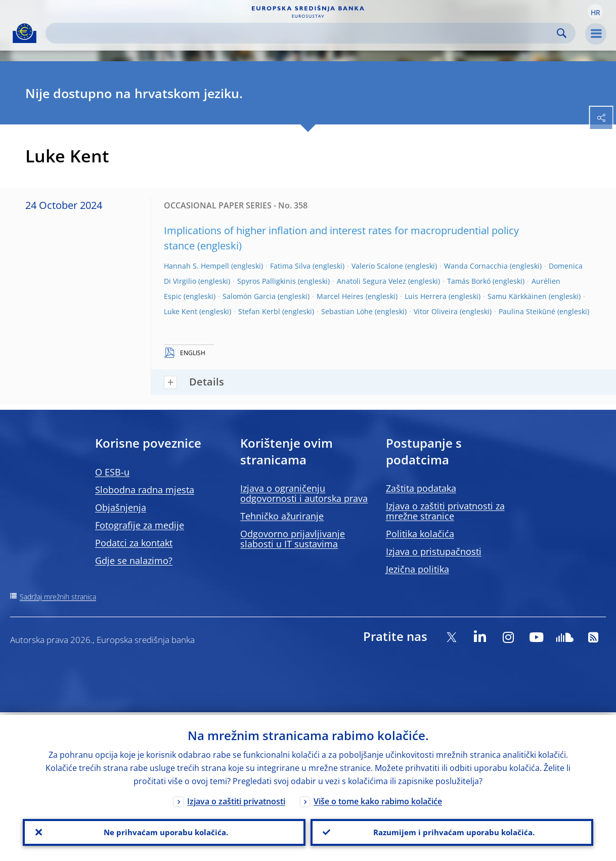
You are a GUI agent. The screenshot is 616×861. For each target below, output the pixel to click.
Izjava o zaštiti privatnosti (236, 799)
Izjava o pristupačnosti (434, 551)
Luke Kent (181, 311)
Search (562, 33)
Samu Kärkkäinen (517, 296)
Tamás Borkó (469, 281)
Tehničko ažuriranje (282, 516)
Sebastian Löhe (347, 311)
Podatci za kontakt (134, 543)
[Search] (302, 33)
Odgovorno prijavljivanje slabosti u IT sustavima (293, 539)
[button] (595, 12)
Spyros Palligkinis (267, 281)
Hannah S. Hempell (196, 266)
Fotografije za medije (140, 525)
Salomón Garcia (249, 296)
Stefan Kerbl (259, 311)
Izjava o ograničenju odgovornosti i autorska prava (304, 493)
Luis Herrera (426, 296)
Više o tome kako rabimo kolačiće (378, 799)
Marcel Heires (340, 296)
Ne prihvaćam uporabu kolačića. (164, 831)
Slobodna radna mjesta (145, 490)
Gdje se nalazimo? (134, 561)
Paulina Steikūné (527, 311)
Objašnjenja (121, 507)
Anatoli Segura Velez (371, 281)
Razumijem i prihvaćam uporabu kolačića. (452, 831)
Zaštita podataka (421, 488)
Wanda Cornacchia (476, 266)
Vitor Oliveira (436, 311)
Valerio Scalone (377, 266)
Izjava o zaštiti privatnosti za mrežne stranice (445, 511)
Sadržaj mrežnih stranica (58, 597)
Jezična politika (417, 569)
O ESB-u (112, 472)
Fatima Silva (290, 266)
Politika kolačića (420, 534)
